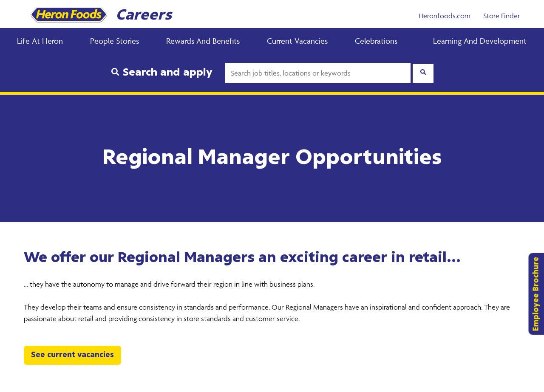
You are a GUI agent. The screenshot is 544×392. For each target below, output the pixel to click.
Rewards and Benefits (203, 41)
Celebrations (376, 41)
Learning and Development (480, 41)
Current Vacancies (297, 41)
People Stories (115, 41)
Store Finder (502, 16)
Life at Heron (40, 41)
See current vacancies (72, 355)
